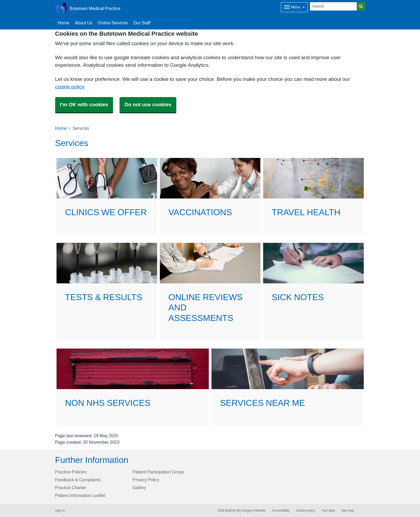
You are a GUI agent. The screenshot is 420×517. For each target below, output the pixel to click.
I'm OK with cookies (84, 105)
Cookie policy (305, 511)
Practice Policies (71, 472)
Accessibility (281, 511)
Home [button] (64, 23)
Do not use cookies (148, 105)
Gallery (139, 488)
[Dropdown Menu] (294, 7)
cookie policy (70, 87)
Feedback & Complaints (78, 480)
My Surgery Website (251, 511)
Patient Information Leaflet (80, 495)
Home (61, 128)
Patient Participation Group (158, 472)
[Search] (333, 6)
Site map (347, 511)
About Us (83, 23)
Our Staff (142, 23)
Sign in (60, 511)
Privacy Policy (146, 480)
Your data (328, 511)
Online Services (113, 23)
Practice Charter (71, 488)
